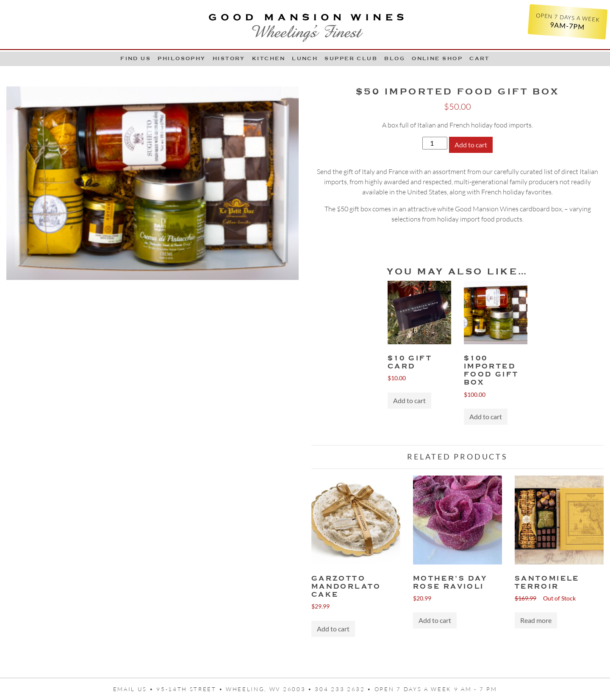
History (229, 58)
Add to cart (471, 145)
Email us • (135, 689)
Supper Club (351, 58)
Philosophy (182, 58)
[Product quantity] (435, 143)
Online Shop (437, 58)
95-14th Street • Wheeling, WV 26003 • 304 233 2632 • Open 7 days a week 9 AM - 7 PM (327, 689)
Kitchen (269, 58)
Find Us (136, 58)
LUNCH (305, 58)
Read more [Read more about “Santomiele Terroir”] (536, 620)
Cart (480, 58)
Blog (395, 58)
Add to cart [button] (409, 400)
